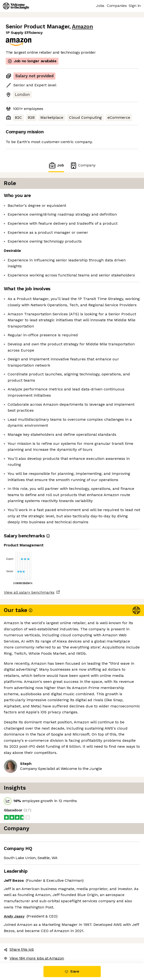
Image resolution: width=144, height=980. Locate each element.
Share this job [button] (19, 949)
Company (83, 165)
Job (56, 165)
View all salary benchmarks (29, 592)
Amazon (82, 27)
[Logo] (16, 6)
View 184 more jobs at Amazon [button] (34, 958)
